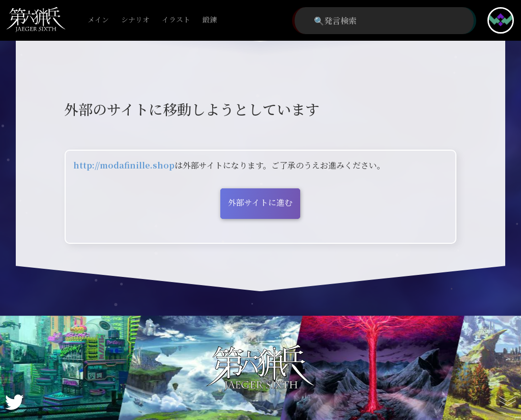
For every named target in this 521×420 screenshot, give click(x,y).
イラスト (176, 20)
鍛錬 (210, 20)
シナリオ (135, 20)
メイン (98, 20)
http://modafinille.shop (124, 165)
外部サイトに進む (260, 202)
